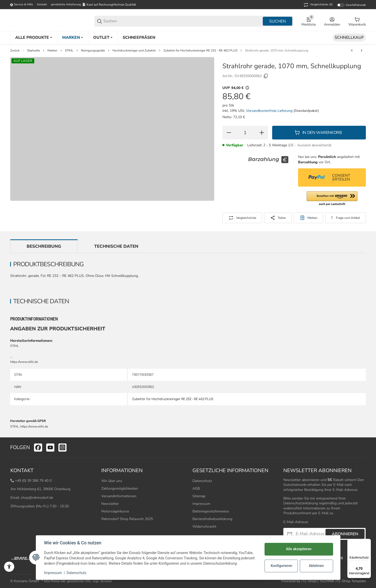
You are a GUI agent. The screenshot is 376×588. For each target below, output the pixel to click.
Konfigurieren (282, 566)
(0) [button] (318, 5)
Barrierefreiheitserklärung (212, 519)
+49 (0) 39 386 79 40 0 (33, 481)
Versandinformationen (119, 496)
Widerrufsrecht (204, 527)
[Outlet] (103, 38)
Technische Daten (116, 246)
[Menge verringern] (229, 133)
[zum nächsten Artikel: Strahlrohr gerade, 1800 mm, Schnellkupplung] (362, 50)
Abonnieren (345, 534)
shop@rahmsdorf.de (37, 498)
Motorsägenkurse (115, 511)
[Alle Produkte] (34, 38)
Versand (106, 581)
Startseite (34, 50)
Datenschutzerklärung (301, 503)
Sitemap (199, 496)
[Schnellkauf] (349, 38)
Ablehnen (316, 566)
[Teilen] (278, 218)
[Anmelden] (332, 21)
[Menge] (245, 133)
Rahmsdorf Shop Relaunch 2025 (127, 519)
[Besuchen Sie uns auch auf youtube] (50, 448)
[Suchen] (183, 21)
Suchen (277, 21)
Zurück (15, 50)
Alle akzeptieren (299, 549)
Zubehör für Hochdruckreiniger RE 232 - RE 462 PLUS (200, 50)
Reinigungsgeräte (93, 50)
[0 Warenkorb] (357, 21)
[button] (332, 199)
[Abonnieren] (290, 534)
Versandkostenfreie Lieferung (270, 111)
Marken (52, 50)
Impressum (201, 504)
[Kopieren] (266, 76)
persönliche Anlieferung (66, 4)
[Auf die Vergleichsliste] (242, 218)
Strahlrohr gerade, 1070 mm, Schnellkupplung (277, 50)
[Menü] (368, 542)
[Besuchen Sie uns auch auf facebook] (38, 448)
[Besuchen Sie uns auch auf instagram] (62, 448)
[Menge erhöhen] (262, 133)
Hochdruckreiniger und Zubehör (134, 50)
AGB (196, 488)
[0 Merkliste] (309, 21)
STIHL (69, 50)
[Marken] (73, 38)
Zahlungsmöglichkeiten (120, 488)
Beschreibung (44, 246)
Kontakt (42, 4)
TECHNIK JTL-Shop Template (343, 581)
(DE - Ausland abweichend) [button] (310, 145)
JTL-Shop (309, 581)
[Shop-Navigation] (22, 5)
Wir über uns (112, 481)
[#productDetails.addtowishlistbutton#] (308, 218)
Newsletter (110, 504)
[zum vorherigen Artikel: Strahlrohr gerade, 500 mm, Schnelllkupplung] (352, 50)
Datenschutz (202, 481)
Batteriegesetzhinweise (211, 511)
